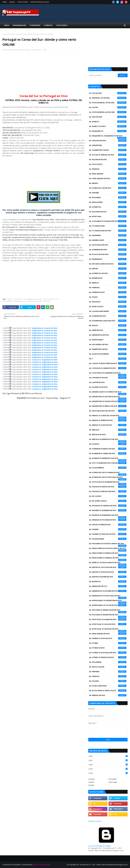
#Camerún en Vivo (109, 250)
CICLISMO (109, 681)
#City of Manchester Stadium (109, 463)
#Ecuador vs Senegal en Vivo (109, 506)
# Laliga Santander (109, 311)
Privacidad (112, 779)
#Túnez (109, 643)
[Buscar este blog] (103, 75)
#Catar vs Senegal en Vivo (109, 155)
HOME (5, 2)
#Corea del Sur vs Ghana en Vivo (109, 473)
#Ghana (109, 529)
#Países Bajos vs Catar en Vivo (109, 605)
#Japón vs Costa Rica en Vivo (109, 567)
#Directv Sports (109, 126)
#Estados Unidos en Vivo (109, 264)
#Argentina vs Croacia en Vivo (109, 401)
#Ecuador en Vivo (109, 159)
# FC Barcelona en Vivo (109, 231)
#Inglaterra (109, 202)
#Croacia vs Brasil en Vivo (109, 487)
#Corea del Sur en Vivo (51, 299)
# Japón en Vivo (109, 382)
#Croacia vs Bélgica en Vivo (109, 491)
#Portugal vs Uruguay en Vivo (109, 629)
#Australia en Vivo (109, 245)
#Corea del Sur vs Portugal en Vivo (14, 301)
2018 (108, 773)
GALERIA (12, 2)
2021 (108, 760)
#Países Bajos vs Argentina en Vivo (109, 601)
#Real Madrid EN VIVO (109, 634)
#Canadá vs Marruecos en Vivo (109, 459)
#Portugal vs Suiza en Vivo (109, 624)
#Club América (109, 468)
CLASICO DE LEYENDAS (109, 354)
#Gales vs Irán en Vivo (109, 525)
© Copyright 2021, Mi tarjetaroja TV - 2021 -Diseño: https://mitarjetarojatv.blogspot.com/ (97, 865)
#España (109, 193)
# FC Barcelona (109, 226)
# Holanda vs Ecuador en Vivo (109, 221)
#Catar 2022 (18, 299)
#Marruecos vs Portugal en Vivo (109, 596)
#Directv (109, 122)
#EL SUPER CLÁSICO (109, 501)
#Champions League (109, 150)
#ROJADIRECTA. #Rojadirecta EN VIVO (109, 136)
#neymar (109, 672)
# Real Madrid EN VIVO (109, 178)
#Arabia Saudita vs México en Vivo (109, 392)
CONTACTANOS (23, 2)
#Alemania (109, 235)
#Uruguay (109, 302)
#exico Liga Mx (109, 667)
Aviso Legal (113, 782)
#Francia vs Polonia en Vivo (109, 520)
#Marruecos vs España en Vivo (109, 591)
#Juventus (109, 581)
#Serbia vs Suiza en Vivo (109, 638)
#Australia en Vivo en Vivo (109, 411)
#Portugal (11, 34)
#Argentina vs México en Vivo (109, 406)
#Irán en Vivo (109, 330)
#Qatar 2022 (109, 117)
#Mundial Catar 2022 (35, 301)
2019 (108, 769)
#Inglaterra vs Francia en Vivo (109, 554)
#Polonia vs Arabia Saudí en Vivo (109, 611)
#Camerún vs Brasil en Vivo (109, 449)
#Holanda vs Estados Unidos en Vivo (109, 544)
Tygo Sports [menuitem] (62, 25)
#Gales (109, 325)
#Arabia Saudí (109, 240)
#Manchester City (109, 586)
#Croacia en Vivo (109, 141)
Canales (91, 785)
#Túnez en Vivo (109, 648)
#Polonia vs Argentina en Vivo (109, 615)
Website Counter (95, 821)
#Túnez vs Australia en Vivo (109, 653)
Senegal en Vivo (109, 695)
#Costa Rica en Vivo (109, 254)
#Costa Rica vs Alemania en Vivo (109, 483)
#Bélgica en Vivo (109, 434)
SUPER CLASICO (109, 306)
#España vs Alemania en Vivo (109, 510)
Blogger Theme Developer (42, 865)
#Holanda (109, 197)
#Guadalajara (109, 539)
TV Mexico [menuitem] (48, 25)
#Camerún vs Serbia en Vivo (109, 453)
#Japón (109, 269)
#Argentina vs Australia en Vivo (109, 397)
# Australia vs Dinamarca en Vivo (109, 373)
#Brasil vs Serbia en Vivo (109, 420)
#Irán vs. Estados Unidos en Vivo (109, 563)
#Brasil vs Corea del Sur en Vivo (109, 416)
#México (109, 283)
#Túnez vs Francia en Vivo (109, 657)
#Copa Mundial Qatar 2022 (109, 112)
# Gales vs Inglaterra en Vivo (109, 363)
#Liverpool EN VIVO (109, 273)
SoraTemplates (16, 865)
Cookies (91, 782)
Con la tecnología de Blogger (106, 845)
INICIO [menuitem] (7, 25)
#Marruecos (109, 278)
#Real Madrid (109, 174)
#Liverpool (109, 207)
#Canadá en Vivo (109, 316)
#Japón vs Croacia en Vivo (109, 572)
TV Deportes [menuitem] (35, 25)
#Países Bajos (109, 340)
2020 (108, 765)
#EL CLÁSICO (109, 496)
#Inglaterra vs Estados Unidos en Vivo (109, 549)
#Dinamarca (109, 259)
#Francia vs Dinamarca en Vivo (109, 516)
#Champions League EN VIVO (109, 321)
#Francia (109, 169)
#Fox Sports (109, 164)
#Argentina (109, 145)
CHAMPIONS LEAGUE (109, 349)
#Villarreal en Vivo (109, 344)
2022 (108, 756)
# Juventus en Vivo (109, 387)
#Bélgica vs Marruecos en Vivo (109, 440)
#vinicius (109, 676)
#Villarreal (109, 662)
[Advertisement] (44, 72)
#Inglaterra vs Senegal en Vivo (109, 558)
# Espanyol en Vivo (109, 378)
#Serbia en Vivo (109, 292)
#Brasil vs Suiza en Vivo (109, 425)
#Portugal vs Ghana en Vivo (109, 619)
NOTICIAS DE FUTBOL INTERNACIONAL (17, 50)
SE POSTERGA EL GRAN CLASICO (109, 691)
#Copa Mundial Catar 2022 (33, 299)
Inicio (4, 34)
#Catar (10, 299)
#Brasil (109, 183)
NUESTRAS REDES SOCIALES (40, 2)
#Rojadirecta (109, 131)
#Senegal (109, 288)
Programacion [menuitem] (19, 25)
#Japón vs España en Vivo (109, 577)
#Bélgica (109, 430)
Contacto (92, 779)
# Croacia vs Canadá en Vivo (109, 368)
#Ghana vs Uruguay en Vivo (109, 534)
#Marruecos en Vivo (109, 335)
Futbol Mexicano (109, 686)
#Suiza (109, 297)
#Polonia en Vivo (109, 212)
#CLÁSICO (109, 444)
